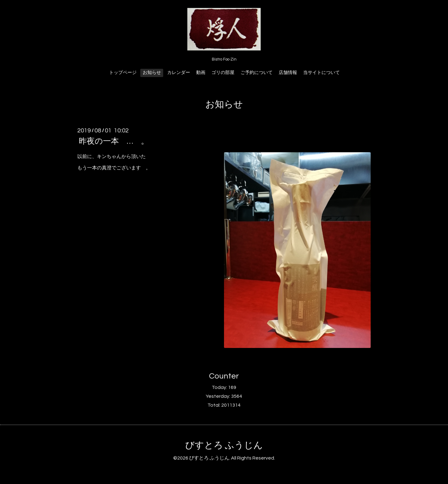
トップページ (123, 73)
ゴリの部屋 (223, 73)
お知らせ (152, 73)
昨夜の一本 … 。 (114, 141)
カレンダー (179, 73)
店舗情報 (288, 73)
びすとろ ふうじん (224, 445)
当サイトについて (321, 73)
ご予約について (257, 73)
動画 (201, 73)
